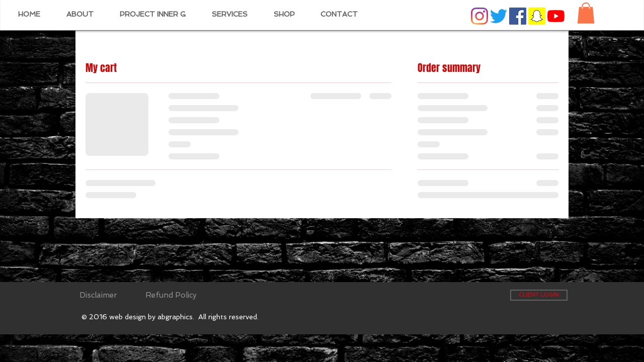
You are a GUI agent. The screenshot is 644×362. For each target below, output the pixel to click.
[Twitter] (499, 16)
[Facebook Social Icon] (518, 16)
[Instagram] (479, 16)
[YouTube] (556, 16)
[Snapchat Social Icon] (537, 16)
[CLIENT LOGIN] (539, 295)
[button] (586, 13)
